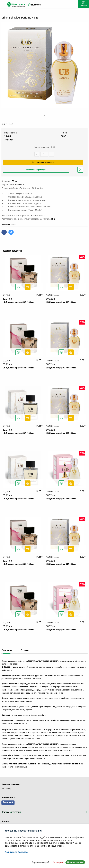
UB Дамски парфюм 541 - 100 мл (18, 564)
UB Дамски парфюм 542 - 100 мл (18, 630)
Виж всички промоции (36, 170)
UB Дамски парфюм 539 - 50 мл (61, 433)
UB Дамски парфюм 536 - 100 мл (18, 368)
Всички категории (11, 812)
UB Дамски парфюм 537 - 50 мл (61, 368)
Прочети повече (10, 225)
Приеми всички (75, 862)
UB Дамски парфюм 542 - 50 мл (61, 564)
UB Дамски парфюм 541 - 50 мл (61, 499)
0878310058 (36, 5)
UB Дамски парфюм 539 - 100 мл (18, 499)
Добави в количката (43, 163)
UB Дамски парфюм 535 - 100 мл (18, 302)
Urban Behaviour (16, 185)
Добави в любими (81, 170)
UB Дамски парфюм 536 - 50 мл (61, 302)
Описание (7, 650)
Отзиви (25, 650)
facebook (8, 802)
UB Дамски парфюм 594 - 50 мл (61, 630)
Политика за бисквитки (17, 852)
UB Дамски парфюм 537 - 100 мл (18, 433)
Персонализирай (40, 862)
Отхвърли (58, 862)
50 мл (15, 181)
